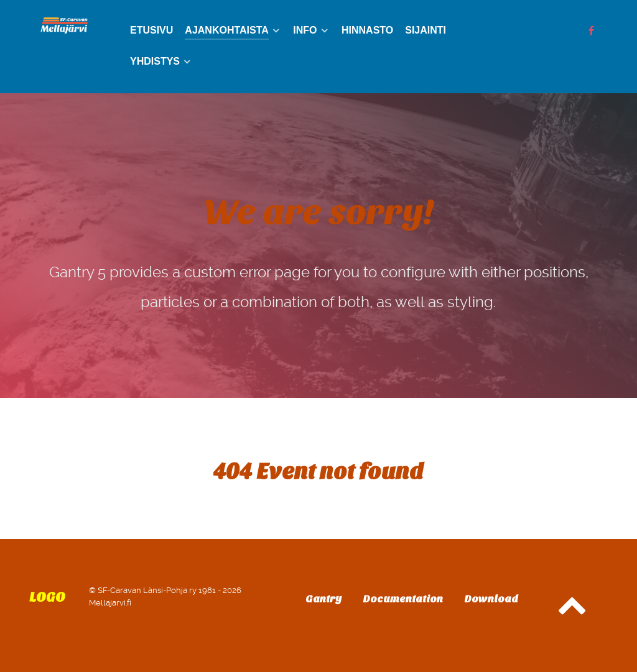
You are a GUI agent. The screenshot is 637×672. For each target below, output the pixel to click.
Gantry (323, 599)
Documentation (403, 599)
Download (491, 599)
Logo (47, 597)
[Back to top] (572, 611)
